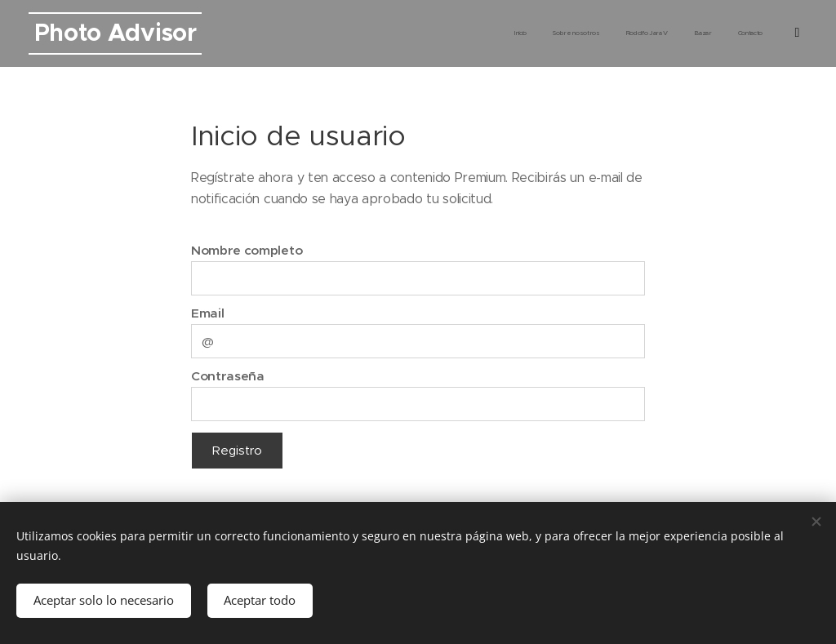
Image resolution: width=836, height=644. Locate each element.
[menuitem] (681, 33)
